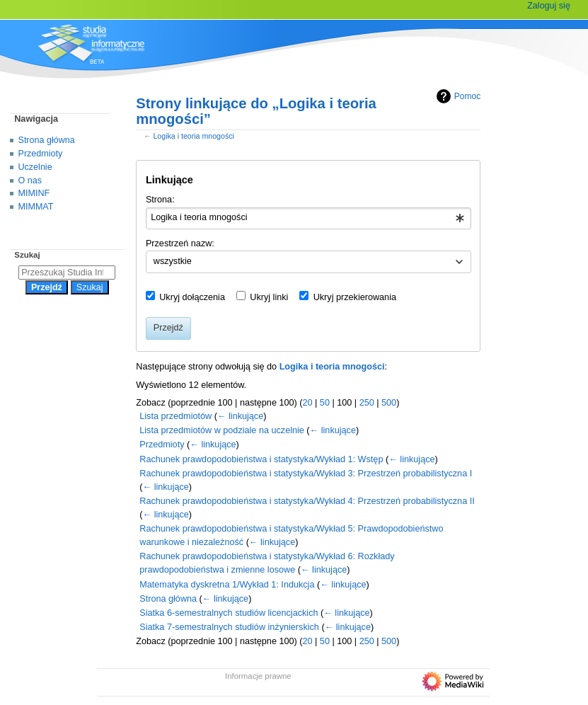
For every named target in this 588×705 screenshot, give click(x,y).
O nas (30, 180)
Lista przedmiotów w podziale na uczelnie (222, 430)
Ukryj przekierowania (355, 297)
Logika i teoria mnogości (193, 136)
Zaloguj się (549, 6)
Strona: (160, 200)
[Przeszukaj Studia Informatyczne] (67, 273)
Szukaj (27, 255)
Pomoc (457, 96)
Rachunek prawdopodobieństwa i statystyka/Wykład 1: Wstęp (261, 459)
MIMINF (34, 193)
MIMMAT (36, 207)
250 (367, 403)
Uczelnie (35, 167)
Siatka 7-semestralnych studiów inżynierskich (229, 627)
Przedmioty (162, 445)
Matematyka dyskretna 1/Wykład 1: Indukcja (227, 585)
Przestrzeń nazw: (180, 243)
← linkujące (240, 416)
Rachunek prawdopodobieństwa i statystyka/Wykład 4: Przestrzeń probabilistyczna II (307, 501)
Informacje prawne (258, 676)
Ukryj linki (269, 297)
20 (307, 403)
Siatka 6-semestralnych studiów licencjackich (229, 613)
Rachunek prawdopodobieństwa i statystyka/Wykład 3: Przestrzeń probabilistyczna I (306, 474)
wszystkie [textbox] (173, 261)
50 (325, 403)
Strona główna (168, 599)
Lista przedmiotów (175, 416)
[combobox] (309, 219)
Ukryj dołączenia (192, 297)
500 (389, 403)
